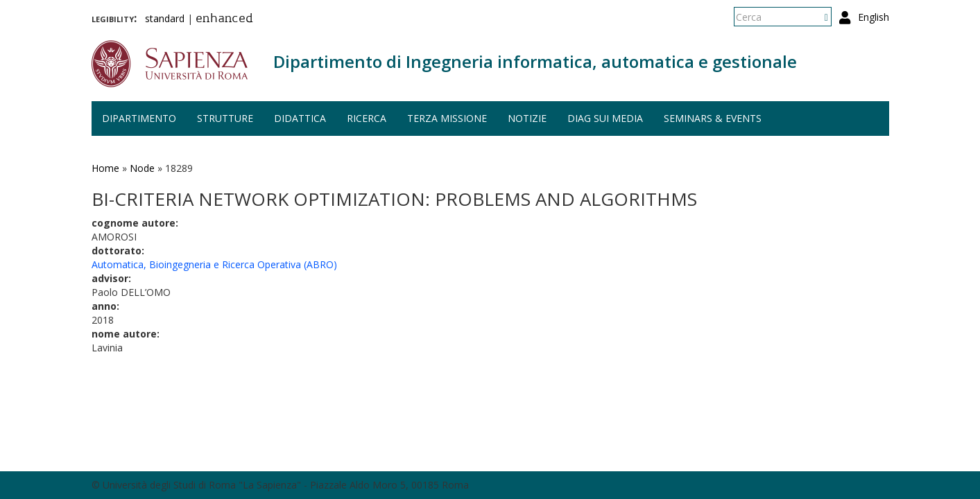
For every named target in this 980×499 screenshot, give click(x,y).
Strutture (225, 118)
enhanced (224, 19)
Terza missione (447, 118)
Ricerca (367, 118)
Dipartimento (139, 118)
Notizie (527, 118)
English (874, 17)
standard (165, 18)
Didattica (300, 118)
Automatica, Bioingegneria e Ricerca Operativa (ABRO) (214, 264)
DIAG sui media (605, 118)
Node (142, 168)
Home (105, 168)
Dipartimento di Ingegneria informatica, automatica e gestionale (535, 61)
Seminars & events (713, 118)
